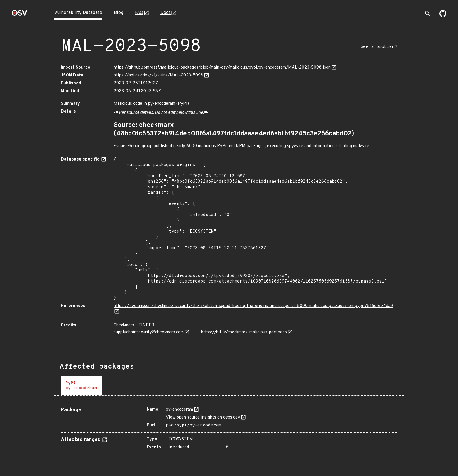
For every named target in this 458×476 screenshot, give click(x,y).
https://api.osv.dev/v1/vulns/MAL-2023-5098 (158, 75)
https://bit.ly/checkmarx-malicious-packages (244, 332)
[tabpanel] (229, 428)
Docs (165, 13)
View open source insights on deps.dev (203, 417)
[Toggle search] (428, 13)
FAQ (139, 13)
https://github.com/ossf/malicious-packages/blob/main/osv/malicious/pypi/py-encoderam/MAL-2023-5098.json (222, 68)
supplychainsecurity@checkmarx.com (149, 332)
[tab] (81, 386)
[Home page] (20, 15)
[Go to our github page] (443, 16)
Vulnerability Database (78, 13)
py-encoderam (179, 410)
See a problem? (379, 47)
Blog (119, 13)
